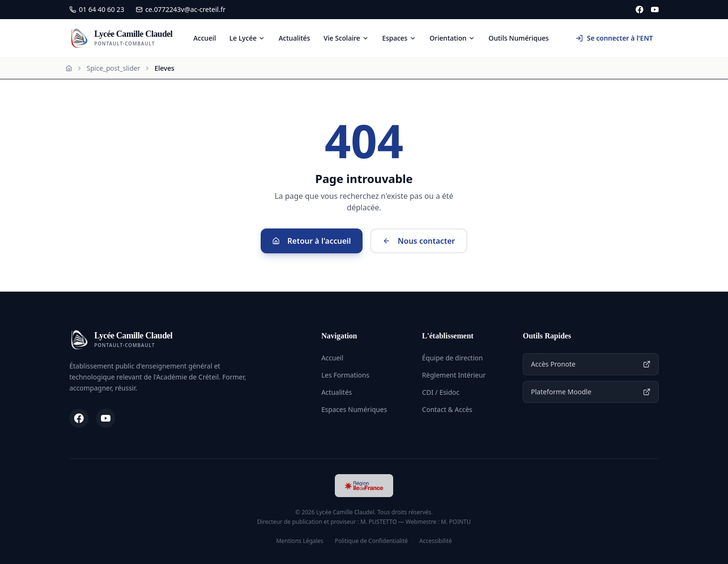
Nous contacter (419, 241)
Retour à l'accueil (312, 241)
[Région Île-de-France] (364, 486)
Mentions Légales (300, 541)
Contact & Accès (447, 409)
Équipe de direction (452, 358)
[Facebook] (640, 10)
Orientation (452, 38)
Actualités (294, 38)
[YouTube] (655, 10)
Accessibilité (436, 541)
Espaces (399, 38)
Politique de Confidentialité (371, 541)
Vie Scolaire (346, 38)
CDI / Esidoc (441, 392)
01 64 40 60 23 (97, 9)
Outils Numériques (518, 38)
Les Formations (346, 375)
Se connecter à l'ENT (614, 38)
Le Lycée (247, 38)
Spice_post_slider (113, 68)
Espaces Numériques (354, 409)
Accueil (204, 38)
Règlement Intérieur (454, 375)
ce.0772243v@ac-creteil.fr (181, 9)
